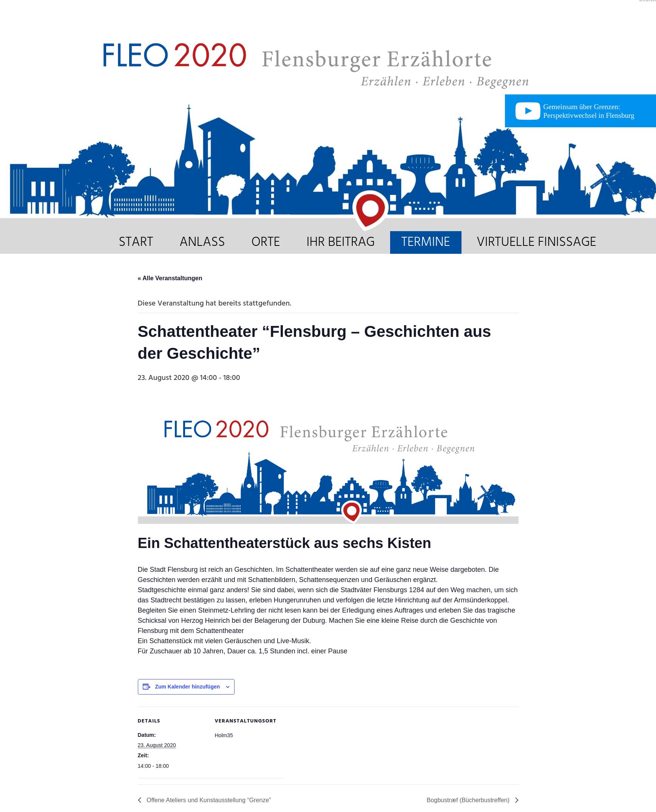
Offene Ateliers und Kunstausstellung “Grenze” (208, 800)
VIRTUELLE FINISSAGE (536, 242)
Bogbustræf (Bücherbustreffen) (469, 800)
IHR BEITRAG (340, 242)
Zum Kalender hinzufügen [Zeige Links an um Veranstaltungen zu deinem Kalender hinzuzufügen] (187, 687)
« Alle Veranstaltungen (170, 278)
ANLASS (202, 242)
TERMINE (426, 242)
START (136, 242)
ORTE (266, 242)
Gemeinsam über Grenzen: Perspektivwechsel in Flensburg (589, 111)
